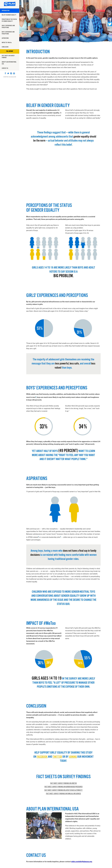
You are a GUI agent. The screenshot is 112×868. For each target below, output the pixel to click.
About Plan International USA (9, 63)
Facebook (42, 757)
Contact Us (5, 68)
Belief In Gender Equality (9, 15)
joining (73, 757)
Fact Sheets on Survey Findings (8, 57)
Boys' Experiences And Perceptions (8, 33)
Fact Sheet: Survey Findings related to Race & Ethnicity (63, 790)
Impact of (7, 43)
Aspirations (5, 38)
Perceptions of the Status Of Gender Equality (9, 20)
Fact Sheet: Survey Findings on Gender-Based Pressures (63, 787)
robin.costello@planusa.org (82, 862)
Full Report (10, 51)
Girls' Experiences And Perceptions (8, 27)
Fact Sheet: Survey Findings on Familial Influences (63, 794)
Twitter (57, 757)
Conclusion (5, 47)
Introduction (6, 11)
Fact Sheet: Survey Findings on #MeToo (63, 783)
